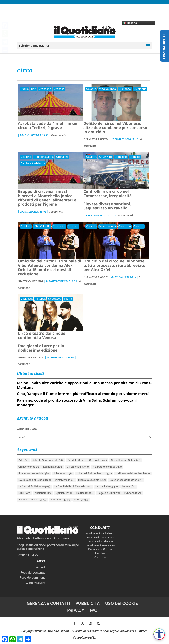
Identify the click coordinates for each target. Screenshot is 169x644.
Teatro (68, 299)
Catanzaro (106, 157)
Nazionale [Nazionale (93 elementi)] (43, 493)
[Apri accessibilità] (159, 634)
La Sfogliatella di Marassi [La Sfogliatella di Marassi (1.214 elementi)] (73, 486)
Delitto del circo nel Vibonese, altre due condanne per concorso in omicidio (115, 128)
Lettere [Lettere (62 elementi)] (129, 486)
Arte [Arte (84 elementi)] (23, 460)
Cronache (45, 89)
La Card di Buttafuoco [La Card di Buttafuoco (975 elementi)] (34, 486)
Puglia (25, 89)
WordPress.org (35, 583)
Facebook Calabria (100, 541)
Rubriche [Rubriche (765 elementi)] (133, 493)
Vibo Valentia (107, 89)
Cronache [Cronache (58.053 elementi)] (29, 467)
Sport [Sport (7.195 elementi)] (81, 500)
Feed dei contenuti (33, 573)
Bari (34, 89)
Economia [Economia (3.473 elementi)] (53, 467)
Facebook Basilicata (100, 537)
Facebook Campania (100, 545)
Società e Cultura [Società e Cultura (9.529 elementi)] (32, 500)
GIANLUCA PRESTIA (96, 139)
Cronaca (59, 89)
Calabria (91, 89)
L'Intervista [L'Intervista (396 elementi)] (65, 480)
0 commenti (58, 135)
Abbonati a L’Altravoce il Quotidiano (43, 538)
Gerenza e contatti (48, 603)
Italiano (130, 23)
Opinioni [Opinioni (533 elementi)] (64, 493)
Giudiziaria (140, 89)
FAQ (94, 610)
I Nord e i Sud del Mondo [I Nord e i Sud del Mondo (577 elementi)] (94, 473)
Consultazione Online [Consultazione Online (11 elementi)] (126, 460)
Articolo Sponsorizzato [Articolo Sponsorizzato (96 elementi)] (48, 460)
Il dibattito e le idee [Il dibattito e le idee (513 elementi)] (107, 467)
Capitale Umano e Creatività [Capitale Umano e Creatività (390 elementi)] (87, 460)
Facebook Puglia (100, 549)
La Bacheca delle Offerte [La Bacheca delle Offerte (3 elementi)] (126, 480)
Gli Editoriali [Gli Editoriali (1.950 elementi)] (78, 467)
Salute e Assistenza (33, 163)
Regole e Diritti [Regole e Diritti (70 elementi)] (109, 493)
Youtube (100, 557)
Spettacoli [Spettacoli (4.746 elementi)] (60, 500)
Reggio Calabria (44, 157)
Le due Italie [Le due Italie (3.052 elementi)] (107, 486)
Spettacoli (55, 299)
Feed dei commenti (33, 578)
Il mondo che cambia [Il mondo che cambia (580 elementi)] (34, 473)
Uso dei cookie (121, 603)
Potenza (40, 299)
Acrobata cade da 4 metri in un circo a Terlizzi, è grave (48, 126)
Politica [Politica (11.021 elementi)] (85, 493)
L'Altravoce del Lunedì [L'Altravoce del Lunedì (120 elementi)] (35, 480)
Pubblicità (88, 603)
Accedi (41, 567)
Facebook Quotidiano (100, 533)
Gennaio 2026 (27, 429)
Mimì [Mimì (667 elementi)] (25, 493)
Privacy (76, 610)
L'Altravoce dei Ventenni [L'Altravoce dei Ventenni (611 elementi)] (133, 473)
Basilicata (27, 299)
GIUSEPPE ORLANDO (31, 357)
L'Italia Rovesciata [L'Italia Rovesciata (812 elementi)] (92, 480)
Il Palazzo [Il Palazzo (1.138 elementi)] (63, 473)
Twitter (100, 553)
